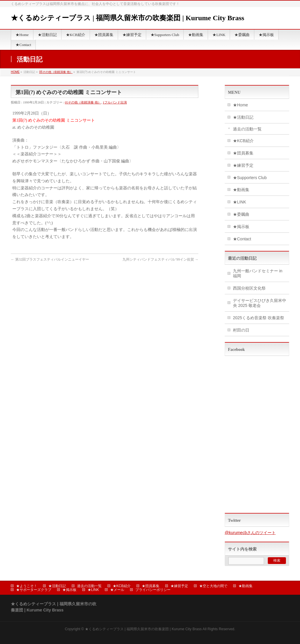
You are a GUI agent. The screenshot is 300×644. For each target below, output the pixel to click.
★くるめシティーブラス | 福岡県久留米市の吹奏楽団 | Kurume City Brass (128, 18)
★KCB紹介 (243, 141)
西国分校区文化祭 (249, 288)
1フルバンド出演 (115, 102)
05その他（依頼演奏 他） (56, 72)
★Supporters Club (250, 178)
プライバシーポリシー (153, 590)
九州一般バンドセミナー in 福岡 (258, 273)
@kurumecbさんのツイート (250, 533)
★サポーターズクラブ (34, 590)
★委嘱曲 (241, 214)
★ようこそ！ (27, 586)
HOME (15, 72)
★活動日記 (243, 117)
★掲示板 (241, 227)
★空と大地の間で (213, 586)
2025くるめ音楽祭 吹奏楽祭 (259, 318)
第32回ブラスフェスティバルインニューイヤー (50, 259)
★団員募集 (243, 153)
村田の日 (241, 330)
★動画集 (241, 190)
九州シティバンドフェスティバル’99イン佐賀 (160, 259)
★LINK (240, 202)
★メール (117, 590)
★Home (240, 105)
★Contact (242, 239)
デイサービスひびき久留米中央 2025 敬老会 (260, 303)
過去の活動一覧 (247, 129)
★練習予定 (243, 165)
